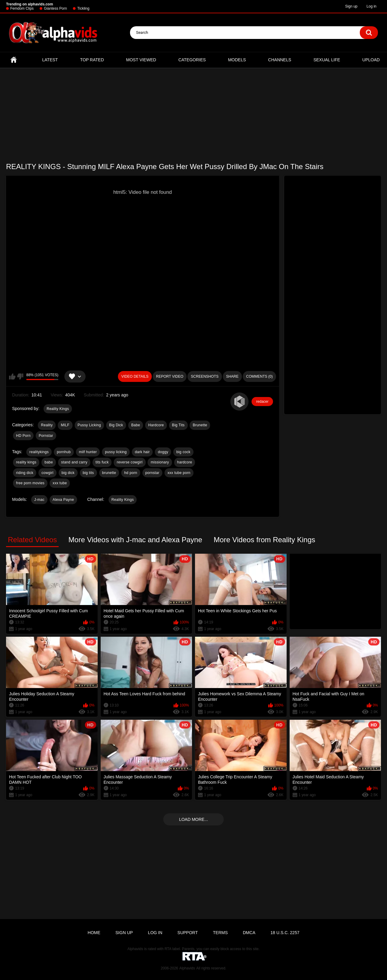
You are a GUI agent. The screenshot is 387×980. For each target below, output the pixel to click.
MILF (65, 425)
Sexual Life (327, 60)
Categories (192, 60)
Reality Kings (58, 409)
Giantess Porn (55, 8)
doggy (163, 452)
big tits (88, 473)
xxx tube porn (179, 473)
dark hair (142, 452)
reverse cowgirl (130, 462)
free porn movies (30, 483)
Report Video (170, 376)
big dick (68, 473)
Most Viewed (141, 60)
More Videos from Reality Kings (265, 540)
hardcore (185, 462)
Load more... (193, 819)
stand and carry (74, 462)
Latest (50, 60)
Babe (136, 425)
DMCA (249, 933)
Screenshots (205, 376)
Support (188, 933)
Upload (371, 60)
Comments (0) (259, 376)
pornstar (152, 473)
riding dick (25, 473)
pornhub (64, 452)
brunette (109, 473)
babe (49, 462)
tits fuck (102, 462)
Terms (220, 933)
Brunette (200, 425)
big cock (183, 452)
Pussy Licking (89, 425)
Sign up (351, 6)
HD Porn (23, 436)
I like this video (12, 376)
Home (14, 60)
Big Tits (178, 425)
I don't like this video (20, 376)
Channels (280, 60)
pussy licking (116, 452)
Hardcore (156, 425)
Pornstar (46, 436)
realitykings (39, 452)
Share (232, 376)
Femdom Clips (22, 8)
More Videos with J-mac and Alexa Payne (135, 540)
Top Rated (92, 60)
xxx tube (60, 483)
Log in (371, 6)
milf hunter (88, 452)
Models (237, 60)
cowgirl (47, 473)
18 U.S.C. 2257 (285, 933)
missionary (160, 462)
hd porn (131, 473)
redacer (262, 402)
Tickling (83, 8)
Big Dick (116, 425)
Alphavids (187, 968)
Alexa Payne (63, 500)
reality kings (26, 462)
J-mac (39, 500)
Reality (47, 425)
